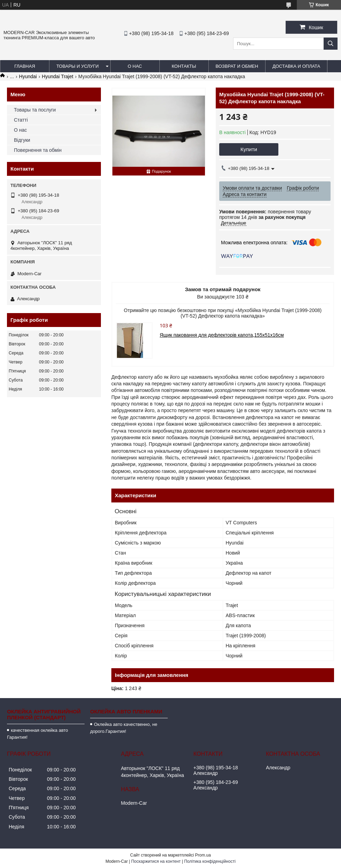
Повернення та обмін (38, 150)
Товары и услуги (78, 66)
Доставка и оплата (296, 66)
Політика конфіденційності (210, 861)
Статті (21, 120)
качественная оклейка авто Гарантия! (37, 734)
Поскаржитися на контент (156, 861)
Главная (25, 66)
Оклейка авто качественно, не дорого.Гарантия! (124, 728)
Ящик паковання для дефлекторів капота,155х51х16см (222, 335)
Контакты (184, 66)
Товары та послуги (35, 110)
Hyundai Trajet (57, 76)
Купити (249, 149)
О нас (135, 66)
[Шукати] (331, 44)
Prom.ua (203, 855)
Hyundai (28, 76)
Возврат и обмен (237, 66)
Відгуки (22, 140)
